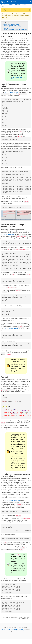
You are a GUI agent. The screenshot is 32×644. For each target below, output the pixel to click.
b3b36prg (18, 5)
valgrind (14, 72)
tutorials (24, 5)
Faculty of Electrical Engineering (15, 629)
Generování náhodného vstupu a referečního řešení (14, 27)
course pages (13, 16)
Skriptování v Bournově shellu (15, 429)
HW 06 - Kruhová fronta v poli (12, 501)
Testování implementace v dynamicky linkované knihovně (15, 29)
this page (5, 17)
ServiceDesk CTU (20, 631)
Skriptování (6, 28)
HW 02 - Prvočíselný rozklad (8, 234)
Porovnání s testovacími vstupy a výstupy (12, 26)
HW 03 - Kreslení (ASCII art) (12, 328)
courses (11, 5)
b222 (5, 5)
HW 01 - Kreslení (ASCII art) (12, 92)
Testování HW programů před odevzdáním (10, 24)
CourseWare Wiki (8, 2)
